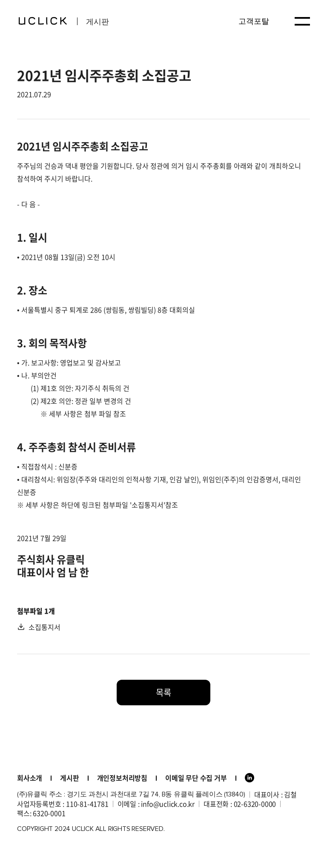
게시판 (69, 778)
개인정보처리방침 (122, 778)
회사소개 (30, 778)
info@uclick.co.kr (168, 804)
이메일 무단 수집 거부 (196, 778)
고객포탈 (254, 21)
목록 (163, 692)
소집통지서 (44, 627)
